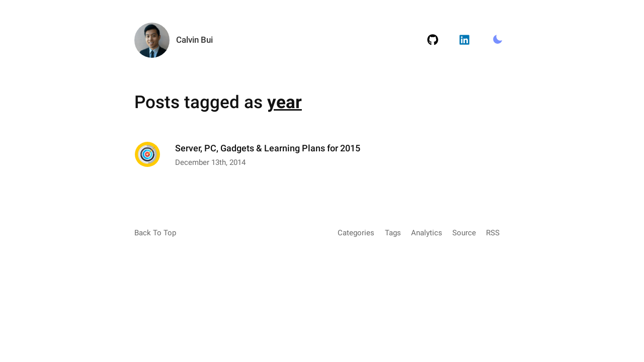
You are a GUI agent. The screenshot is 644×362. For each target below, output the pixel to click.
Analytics (427, 233)
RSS (493, 233)
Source (464, 233)
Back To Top (155, 233)
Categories (356, 233)
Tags (393, 233)
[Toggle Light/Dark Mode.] (497, 40)
